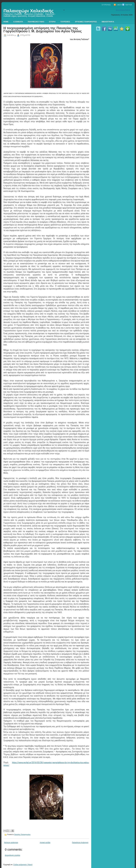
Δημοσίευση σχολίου (13, 855)
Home (6, 22)
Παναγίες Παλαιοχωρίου (22, 834)
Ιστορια (52, 22)
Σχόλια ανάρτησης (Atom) (23, 865)
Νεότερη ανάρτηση (11, 843)
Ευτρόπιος (106, 5)
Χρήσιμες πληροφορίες (86, 22)
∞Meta (118, 5)
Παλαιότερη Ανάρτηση (80, 843)
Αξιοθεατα (18, 22)
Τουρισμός (65, 22)
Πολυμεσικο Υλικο (36, 22)
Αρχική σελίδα (45, 843)
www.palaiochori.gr (123, 10)
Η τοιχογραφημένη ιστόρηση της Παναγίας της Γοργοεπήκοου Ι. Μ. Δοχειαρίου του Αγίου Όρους (43, 30)
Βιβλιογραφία (108, 22)
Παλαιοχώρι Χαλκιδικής (29, 11)
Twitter (127, 5)
